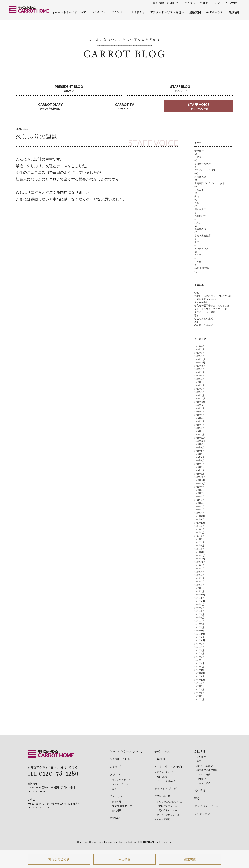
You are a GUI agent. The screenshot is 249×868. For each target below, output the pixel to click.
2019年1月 (199, 631)
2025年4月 (200, 386)
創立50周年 (200, 210)
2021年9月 (199, 526)
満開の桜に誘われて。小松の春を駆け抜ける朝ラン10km (213, 298)
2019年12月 (200, 595)
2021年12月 (200, 516)
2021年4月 (199, 542)
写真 (197, 203)
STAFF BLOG (180, 89)
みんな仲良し (201, 302)
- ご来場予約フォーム (166, 806)
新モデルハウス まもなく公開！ (212, 309)
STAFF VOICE (199, 106)
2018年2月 (199, 667)
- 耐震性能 (116, 802)
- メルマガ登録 (163, 819)
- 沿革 (198, 761)
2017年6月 (199, 693)
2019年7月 (199, 611)
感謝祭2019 (200, 216)
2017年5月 (199, 696)
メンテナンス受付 (225, 3)
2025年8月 (200, 372)
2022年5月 (200, 500)
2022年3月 (199, 507)
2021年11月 (200, 520)
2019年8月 (199, 608)
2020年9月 (200, 565)
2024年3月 (199, 428)
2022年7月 (200, 493)
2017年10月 (200, 680)
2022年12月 (200, 477)
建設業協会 (200, 177)
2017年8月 (199, 686)
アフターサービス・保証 (166, 12)
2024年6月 (200, 418)
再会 (197, 322)
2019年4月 (199, 621)
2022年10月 (200, 484)
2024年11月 (200, 402)
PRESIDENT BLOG (69, 89)
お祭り (198, 157)
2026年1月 (199, 356)
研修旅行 (199, 151)
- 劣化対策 (116, 810)
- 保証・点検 (161, 777)
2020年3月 (199, 585)
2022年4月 (200, 503)
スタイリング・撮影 (205, 312)
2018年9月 (199, 644)
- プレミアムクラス (121, 780)
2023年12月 (200, 438)
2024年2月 (200, 431)
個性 (197, 293)
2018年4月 (199, 660)
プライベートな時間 (205, 170)
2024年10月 (200, 405)
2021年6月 (199, 536)
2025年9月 (200, 369)
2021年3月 (199, 546)
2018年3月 (199, 664)
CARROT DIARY (50, 106)
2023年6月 (199, 458)
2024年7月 (200, 415)
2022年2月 (200, 510)
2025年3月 (199, 389)
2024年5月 (200, 422)
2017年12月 (200, 673)
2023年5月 (199, 461)
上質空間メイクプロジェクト (210, 183)
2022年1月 (199, 513)
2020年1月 (199, 591)
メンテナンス (201, 249)
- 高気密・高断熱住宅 (121, 806)
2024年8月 (200, 412)
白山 (197, 197)
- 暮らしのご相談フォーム (168, 802)
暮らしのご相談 (59, 859)
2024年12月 (200, 399)
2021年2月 (199, 549)
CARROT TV (124, 106)
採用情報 (200, 791)
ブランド (117, 12)
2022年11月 (200, 480)
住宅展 (198, 262)
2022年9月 (200, 487)
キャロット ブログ (196, 3)
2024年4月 (200, 425)
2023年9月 (199, 448)
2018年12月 (200, 634)
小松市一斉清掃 (203, 164)
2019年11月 (200, 598)
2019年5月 (199, 618)
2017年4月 (199, 700)
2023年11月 (200, 441)
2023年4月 (199, 464)
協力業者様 (200, 229)
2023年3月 (199, 467)
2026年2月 (200, 353)
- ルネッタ (116, 789)
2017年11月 (200, 677)
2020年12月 (200, 556)
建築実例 (195, 12)
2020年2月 (200, 588)
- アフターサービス (165, 772)
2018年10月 (200, 641)
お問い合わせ (162, 796)
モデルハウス (215, 12)
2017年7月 (199, 690)
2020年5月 (200, 578)
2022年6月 (200, 497)
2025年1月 (199, 395)
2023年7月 (199, 454)
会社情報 (200, 751)
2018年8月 (199, 647)
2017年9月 (199, 683)
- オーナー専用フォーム (167, 815)
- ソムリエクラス (120, 784)
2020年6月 (200, 575)
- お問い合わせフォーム (167, 810)
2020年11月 (200, 559)
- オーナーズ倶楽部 (165, 781)
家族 (197, 315)
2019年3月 (199, 624)
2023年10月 (200, 444)
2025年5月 (200, 382)
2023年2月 (199, 471)
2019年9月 (199, 605)
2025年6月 (200, 379)
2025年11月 (200, 363)
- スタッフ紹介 (203, 783)
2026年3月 (199, 350)
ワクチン (199, 255)
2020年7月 (200, 572)
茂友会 (198, 223)
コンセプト (99, 12)
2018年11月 (200, 637)
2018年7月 (199, 650)
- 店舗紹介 (200, 779)
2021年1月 (199, 552)
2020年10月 (200, 562)
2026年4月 (200, 346)
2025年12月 (200, 359)
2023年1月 (199, 474)
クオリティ (138, 12)
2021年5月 (199, 539)
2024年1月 (199, 435)
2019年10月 (200, 601)
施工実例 (190, 859)
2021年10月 (200, 523)
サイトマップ (202, 813)
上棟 (197, 242)
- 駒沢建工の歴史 (204, 766)
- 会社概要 (200, 757)
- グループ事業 (203, 774)
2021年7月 (199, 533)
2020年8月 (200, 569)
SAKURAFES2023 (203, 268)
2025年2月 (200, 392)
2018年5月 (199, 657)
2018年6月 (199, 654)
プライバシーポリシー (208, 806)
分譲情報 (234, 12)
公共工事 (199, 190)
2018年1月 (199, 670)
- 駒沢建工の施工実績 (206, 770)
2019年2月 (199, 627)
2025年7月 (200, 376)
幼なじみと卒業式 (204, 319)
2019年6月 (199, 614)
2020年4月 (200, 582)
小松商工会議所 (203, 236)
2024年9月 (200, 408)
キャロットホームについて (69, 12)
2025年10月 (200, 366)
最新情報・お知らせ (166, 3)
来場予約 (125, 859)
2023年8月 (199, 451)
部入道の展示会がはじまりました (212, 306)
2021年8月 (199, 529)
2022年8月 (200, 490)
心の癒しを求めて (204, 325)
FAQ (197, 798)
